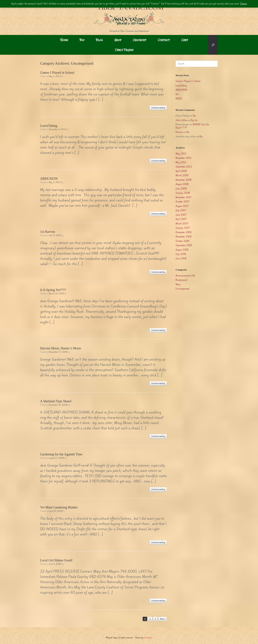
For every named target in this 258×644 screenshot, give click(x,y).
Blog (99, 40)
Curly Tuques (124, 50)
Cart (185, 40)
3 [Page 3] (155, 619)
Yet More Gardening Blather (59, 507)
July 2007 (181, 210)
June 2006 (181, 259)
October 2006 (182, 241)
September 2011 (184, 167)
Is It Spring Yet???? (53, 290)
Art (177, 94)
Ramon (179, 132)
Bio (82, 40)
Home (64, 40)
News (178, 284)
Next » (163, 619)
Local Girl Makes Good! (56, 560)
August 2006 (182, 250)
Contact (164, 40)
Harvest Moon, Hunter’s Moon (60, 348)
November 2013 (184, 158)
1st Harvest (48, 232)
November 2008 (184, 180)
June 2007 (181, 215)
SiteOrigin (148, 638)
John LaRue (181, 120)
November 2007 (184, 197)
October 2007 (182, 202)
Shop (118, 40)
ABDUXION (49, 179)
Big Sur (194, 120)
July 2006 (181, 254)
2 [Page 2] (150, 619)
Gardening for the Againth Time (61, 454)
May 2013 (181, 162)
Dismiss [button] (244, 4)
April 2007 (181, 219)
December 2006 (184, 232)
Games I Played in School (57, 73)
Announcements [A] (185, 276)
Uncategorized (182, 289)
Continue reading (158, 108)
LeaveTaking (49, 126)
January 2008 (183, 193)
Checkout (140, 40)
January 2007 (183, 228)
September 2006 (184, 245)
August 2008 (182, 184)
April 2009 (181, 171)
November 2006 (184, 237)
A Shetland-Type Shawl (56, 401)
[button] (213, 45)
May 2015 (181, 154)
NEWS (179, 99)
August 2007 (182, 206)
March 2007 (182, 224)
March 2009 (182, 176)
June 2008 (181, 189)
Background (181, 280)
